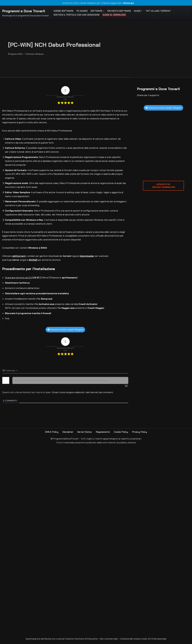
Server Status (85, 434)
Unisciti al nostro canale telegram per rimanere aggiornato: (96, 3)
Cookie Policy (121, 434)
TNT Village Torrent (159, 11)
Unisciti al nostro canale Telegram (65, 332)
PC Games (82, 11)
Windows (40, 54)
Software (30, 54)
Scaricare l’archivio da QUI (18, 279)
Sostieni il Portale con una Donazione (77, 15)
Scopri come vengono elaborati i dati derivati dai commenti (83, 394)
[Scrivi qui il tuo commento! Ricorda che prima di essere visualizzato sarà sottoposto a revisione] (70, 382)
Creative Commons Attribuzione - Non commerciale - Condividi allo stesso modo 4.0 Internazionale (116, 641)
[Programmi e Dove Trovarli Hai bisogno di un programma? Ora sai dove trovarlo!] (25, 13)
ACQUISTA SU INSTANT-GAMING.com (163, 186)
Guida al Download (114, 15)
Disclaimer (68, 434)
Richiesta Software (120, 11)
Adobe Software (64, 11)
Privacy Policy (140, 434)
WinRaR (33, 261)
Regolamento (103, 434)
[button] (104, 11)
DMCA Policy (52, 434)
